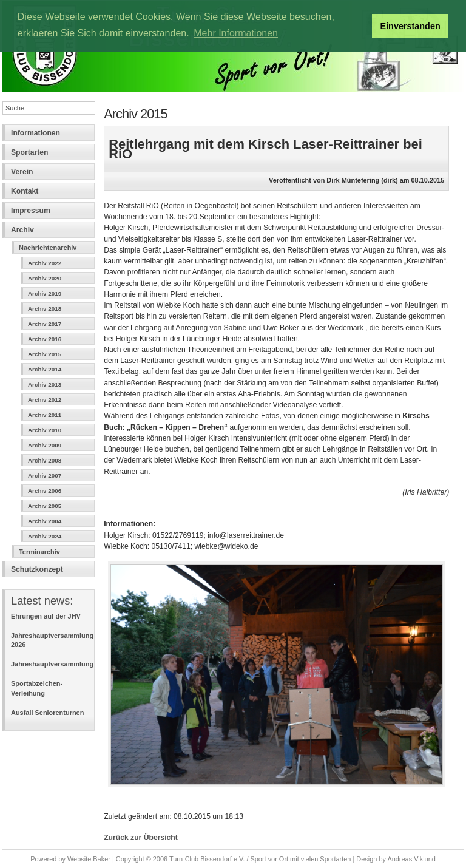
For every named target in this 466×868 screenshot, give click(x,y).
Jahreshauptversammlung (52, 664)
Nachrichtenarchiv (48, 248)
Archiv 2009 (45, 445)
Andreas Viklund (411, 859)
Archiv (22, 230)
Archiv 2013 (45, 385)
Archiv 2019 (45, 293)
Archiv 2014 (45, 369)
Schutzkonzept (37, 569)
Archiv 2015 (45, 354)
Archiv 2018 (45, 309)
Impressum (31, 211)
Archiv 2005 (45, 506)
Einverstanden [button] (410, 26)
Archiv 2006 (45, 491)
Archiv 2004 (45, 521)
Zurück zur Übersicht (141, 838)
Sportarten (29, 152)
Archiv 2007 (45, 476)
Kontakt (25, 191)
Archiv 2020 (45, 278)
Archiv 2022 (45, 263)
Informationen (35, 133)
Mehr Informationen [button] (236, 33)
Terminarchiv (39, 552)
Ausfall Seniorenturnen (47, 713)
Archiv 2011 (45, 415)
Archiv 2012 (45, 400)
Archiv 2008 (45, 460)
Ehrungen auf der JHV (46, 616)
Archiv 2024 (45, 536)
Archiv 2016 (45, 339)
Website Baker (89, 859)
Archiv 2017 (45, 324)
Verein (22, 172)
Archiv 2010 (45, 430)
